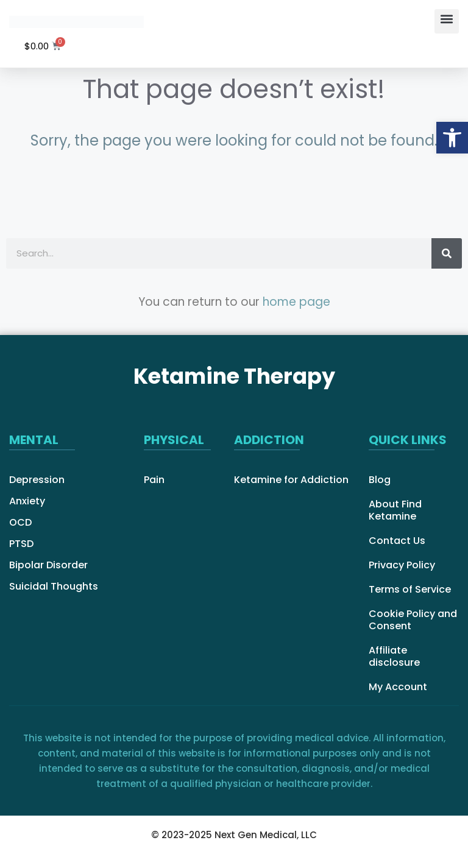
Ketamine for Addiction (291, 480)
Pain (154, 480)
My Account (398, 687)
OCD (20, 523)
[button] (447, 21)
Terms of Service (410, 590)
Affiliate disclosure (394, 657)
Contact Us (397, 541)
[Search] (447, 253)
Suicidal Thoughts (54, 587)
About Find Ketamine (395, 510)
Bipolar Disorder (48, 565)
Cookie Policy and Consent (413, 620)
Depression (37, 480)
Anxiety (27, 501)
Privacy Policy (402, 565)
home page (296, 302)
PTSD (21, 544)
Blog (380, 480)
